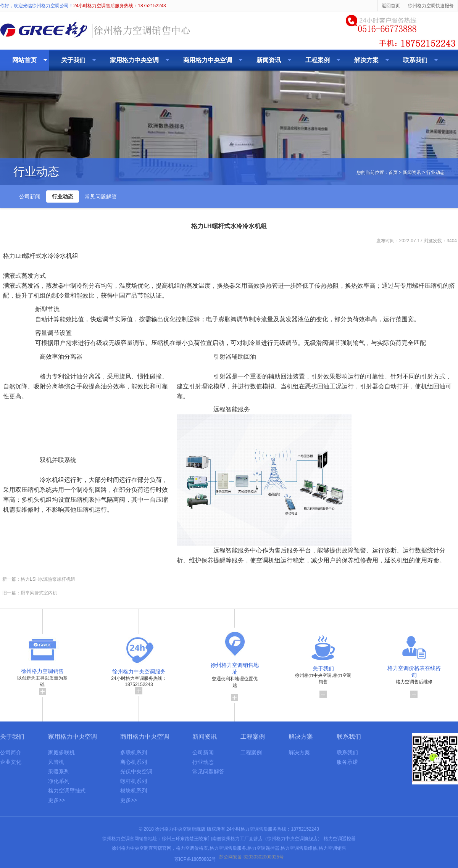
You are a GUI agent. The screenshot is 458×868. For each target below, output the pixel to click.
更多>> (56, 800)
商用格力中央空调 (208, 60)
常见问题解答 (101, 196)
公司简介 (11, 752)
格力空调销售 (332, 848)
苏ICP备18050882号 (195, 859)
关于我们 (73, 60)
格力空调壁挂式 (67, 791)
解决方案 (366, 60)
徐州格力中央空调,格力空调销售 (323, 680)
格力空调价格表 (192, 848)
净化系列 (59, 781)
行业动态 (63, 196)
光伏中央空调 (136, 771)
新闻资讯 (269, 60)
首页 (393, 172)
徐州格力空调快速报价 (431, 6)
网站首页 (24, 60)
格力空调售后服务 (228, 848)
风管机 (56, 762)
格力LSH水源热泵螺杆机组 (48, 579)
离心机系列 (134, 762)
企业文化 (11, 762)
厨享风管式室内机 (39, 593)
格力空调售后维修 (414, 679)
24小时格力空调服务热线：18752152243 (139, 679)
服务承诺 (347, 762)
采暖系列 (59, 771)
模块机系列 (134, 791)
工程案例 (318, 60)
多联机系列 (134, 752)
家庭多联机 (61, 752)
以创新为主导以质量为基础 (42, 680)
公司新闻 (30, 196)
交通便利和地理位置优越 (235, 680)
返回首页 (391, 6)
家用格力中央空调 (134, 60)
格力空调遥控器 (340, 839)
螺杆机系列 (134, 781)
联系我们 (415, 60)
